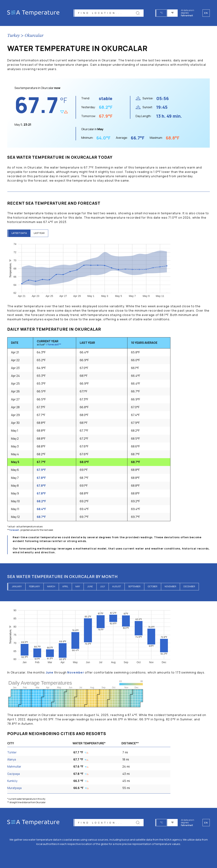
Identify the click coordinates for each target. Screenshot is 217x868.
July (103, 586)
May (78, 586)
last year (40, 233)
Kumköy (12, 781)
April (65, 586)
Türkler (12, 752)
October (153, 586)
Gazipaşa (14, 774)
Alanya (12, 759)
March (51, 586)
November (170, 586)
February (34, 586)
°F (173, 13)
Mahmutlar (14, 766)
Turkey (14, 36)
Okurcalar (34, 36)
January (17, 586)
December (189, 586)
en (206, 823)
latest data (19, 233)
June (90, 586)
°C (162, 13)
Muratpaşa (14, 788)
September (134, 586)
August (117, 586)
